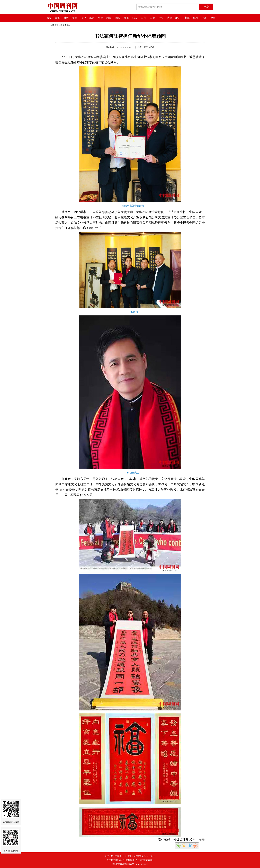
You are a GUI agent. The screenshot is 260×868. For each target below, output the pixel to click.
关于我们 (111, 860)
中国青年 (65, 25)
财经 (66, 18)
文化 (84, 18)
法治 (169, 18)
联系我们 (120, 860)
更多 (213, 18)
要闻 (127, 18)
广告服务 (130, 860)
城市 (92, 18)
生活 (101, 18)
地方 (178, 18)
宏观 (187, 18)
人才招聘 (140, 860)
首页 (49, 18)
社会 (161, 18)
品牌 (75, 18)
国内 (144, 18)
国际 (153, 18)
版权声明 (149, 860)
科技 (109, 18)
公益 (204, 18)
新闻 (58, 18)
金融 (195, 18)
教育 (118, 18)
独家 (135, 18)
